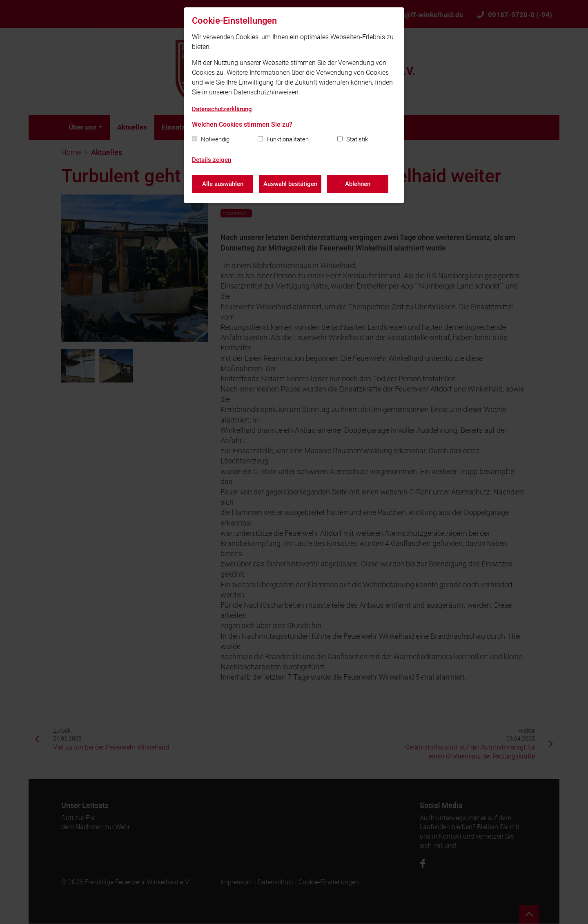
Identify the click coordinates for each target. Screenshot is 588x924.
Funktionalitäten (288, 139)
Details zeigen (212, 160)
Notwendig (215, 139)
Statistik (357, 139)
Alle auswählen (223, 184)
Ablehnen (358, 184)
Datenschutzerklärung (222, 109)
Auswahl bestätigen (290, 184)
